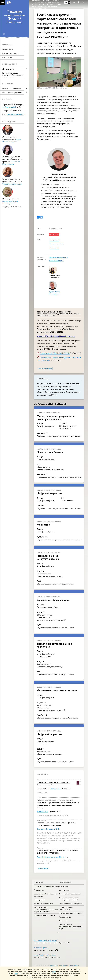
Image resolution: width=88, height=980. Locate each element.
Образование (65, 883)
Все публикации (43, 868)
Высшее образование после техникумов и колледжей (69, 899)
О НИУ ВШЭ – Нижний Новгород (46, 886)
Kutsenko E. (41, 857)
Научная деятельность (11, 53)
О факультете (8, 49)
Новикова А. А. (55, 789)
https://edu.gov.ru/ (41, 948)
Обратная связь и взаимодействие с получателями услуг (71, 927)
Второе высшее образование (70, 894)
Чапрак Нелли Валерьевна (12, 184)
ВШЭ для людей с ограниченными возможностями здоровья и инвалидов (46, 909)
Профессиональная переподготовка (66, 908)
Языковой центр (65, 917)
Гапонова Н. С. (42, 829)
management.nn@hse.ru (15, 114)
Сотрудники (7, 57)
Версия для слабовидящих (44, 904)
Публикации (43, 774)
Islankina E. (51, 857)
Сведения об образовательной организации (46, 895)
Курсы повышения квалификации (71, 904)
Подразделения (40, 900)
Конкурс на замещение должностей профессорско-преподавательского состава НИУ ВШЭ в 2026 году (59, 314)
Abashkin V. (60, 857)
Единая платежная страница (44, 915)
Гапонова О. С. (54, 829)
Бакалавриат (63, 886)
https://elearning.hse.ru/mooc (45, 955)
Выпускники (63, 921)
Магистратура (64, 890)
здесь (54, 971)
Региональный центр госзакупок (71, 913)
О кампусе (39, 883)
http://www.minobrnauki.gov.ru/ (45, 940)
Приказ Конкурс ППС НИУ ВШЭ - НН (55, 353)
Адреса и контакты (56, 966)
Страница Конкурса (45, 369)
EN (69, 2)
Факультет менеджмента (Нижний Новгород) (14, 17)
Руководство (39, 890)
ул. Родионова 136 (9, 107)
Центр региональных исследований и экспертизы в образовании (13, 75)
